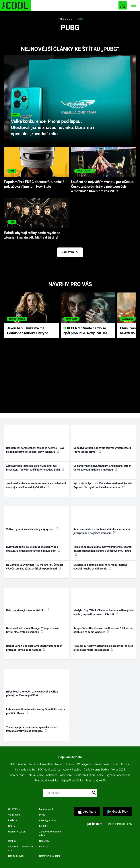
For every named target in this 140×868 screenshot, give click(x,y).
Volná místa (14, 815)
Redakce (44, 847)
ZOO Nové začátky (49, 770)
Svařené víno (17, 775)
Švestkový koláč (96, 781)
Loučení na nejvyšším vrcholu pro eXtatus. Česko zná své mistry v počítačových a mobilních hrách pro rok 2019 (103, 187)
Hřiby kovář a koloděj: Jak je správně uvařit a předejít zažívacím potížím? (32, 694)
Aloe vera (66, 775)
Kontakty (44, 826)
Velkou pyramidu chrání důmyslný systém (32, 529)
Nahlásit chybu (16, 856)
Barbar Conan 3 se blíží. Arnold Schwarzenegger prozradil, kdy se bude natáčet (34, 648)
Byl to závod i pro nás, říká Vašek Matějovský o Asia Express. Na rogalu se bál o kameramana (103, 485)
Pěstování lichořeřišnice (89, 775)
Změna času (101, 764)
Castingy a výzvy (48, 820)
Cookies (12, 841)
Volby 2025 (118, 770)
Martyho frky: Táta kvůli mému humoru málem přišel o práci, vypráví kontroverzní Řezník (104, 612)
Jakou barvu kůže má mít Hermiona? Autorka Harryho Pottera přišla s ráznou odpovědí (28, 331)
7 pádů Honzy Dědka (96, 770)
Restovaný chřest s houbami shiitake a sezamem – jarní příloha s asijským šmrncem (103, 531)
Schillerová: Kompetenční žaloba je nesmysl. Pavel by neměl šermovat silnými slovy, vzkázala (36, 450)
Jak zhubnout (19, 764)
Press (42, 815)
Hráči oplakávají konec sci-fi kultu (28, 610)
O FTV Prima (15, 809)
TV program (84, 764)
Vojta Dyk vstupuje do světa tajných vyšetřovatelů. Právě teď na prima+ (103, 450)
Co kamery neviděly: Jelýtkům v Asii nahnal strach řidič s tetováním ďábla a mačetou (102, 468)
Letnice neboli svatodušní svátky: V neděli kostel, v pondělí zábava (36, 711)
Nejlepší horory (65, 764)
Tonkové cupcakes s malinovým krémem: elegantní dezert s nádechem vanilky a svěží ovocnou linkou (103, 551)
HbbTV (12, 826)
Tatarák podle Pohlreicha (42, 775)
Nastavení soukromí (49, 856)
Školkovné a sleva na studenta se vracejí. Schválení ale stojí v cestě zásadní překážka (36, 485)
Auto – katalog (72, 770)
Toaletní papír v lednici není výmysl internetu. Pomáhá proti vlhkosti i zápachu (33, 729)
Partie (115, 764)
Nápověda (44, 841)
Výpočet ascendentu (119, 775)
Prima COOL (65, 19)
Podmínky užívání (17, 832)
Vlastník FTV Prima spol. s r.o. (21, 848)
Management (46, 809)
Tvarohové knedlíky (46, 781)
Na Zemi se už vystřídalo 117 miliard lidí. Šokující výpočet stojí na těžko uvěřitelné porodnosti (35, 567)
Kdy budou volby (25, 770)
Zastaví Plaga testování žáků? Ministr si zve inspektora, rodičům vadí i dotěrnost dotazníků (35, 468)
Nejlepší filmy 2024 (41, 764)
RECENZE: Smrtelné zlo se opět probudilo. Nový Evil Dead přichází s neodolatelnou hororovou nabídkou (86, 331)
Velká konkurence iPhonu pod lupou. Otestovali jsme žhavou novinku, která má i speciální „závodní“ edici (52, 127)
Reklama (13, 820)
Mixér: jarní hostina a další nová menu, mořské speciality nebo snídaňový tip (100, 567)
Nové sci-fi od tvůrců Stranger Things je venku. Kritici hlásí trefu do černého (33, 630)
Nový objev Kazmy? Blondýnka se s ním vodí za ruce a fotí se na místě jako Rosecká (103, 648)
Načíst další (70, 252)
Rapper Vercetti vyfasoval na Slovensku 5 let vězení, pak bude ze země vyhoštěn (104, 630)
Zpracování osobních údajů (50, 833)
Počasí (125, 764)
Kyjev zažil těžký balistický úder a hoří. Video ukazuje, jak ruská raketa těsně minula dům (33, 549)
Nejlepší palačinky (72, 781)
